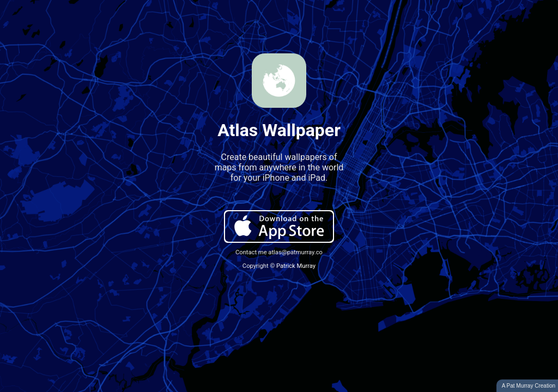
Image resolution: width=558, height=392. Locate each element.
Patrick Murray (296, 266)
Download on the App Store (279, 226)
